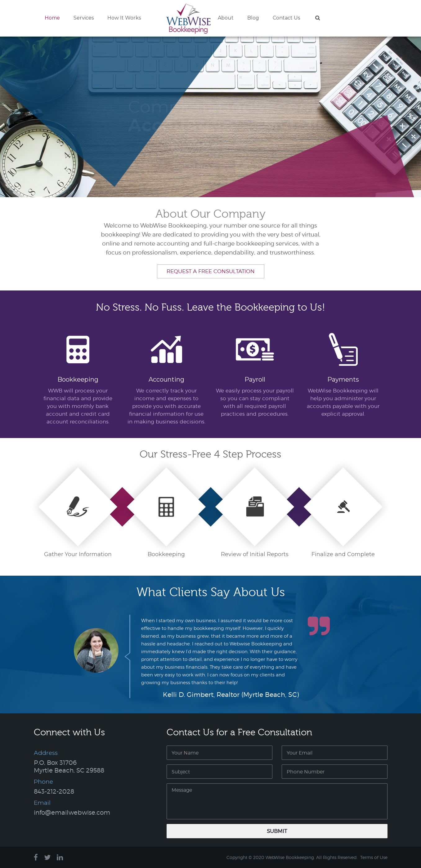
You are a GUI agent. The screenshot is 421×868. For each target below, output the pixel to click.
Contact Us (286, 18)
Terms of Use (374, 857)
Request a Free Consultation (211, 271)
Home (52, 18)
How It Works (124, 18)
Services (84, 18)
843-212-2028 (54, 791)
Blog (253, 18)
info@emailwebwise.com (72, 813)
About (226, 18)
